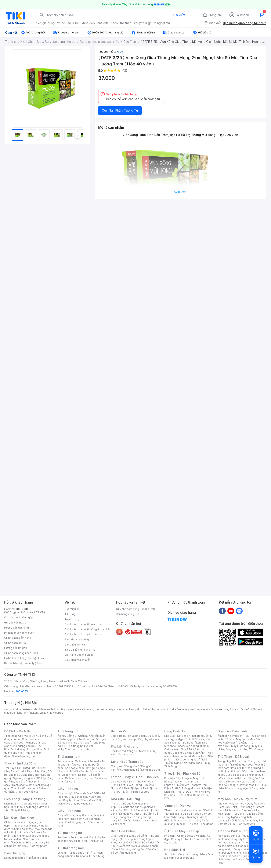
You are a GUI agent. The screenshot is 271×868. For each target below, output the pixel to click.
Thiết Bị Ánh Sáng (242, 807)
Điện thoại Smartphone (18, 804)
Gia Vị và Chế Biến (129, 842)
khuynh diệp (143, 23)
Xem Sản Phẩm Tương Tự (120, 110)
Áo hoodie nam (74, 768)
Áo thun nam (65, 761)
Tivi (227, 746)
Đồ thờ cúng (125, 820)
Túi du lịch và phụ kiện (132, 736)
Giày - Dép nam (69, 811)
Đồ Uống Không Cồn (133, 849)
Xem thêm (180, 192)
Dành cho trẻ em (22, 785)
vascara (9, 709)
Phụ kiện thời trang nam (134, 753)
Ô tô (185, 839)
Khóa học (196, 810)
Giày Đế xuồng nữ (81, 804)
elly (111, 709)
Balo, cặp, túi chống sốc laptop (135, 737)
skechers (129, 709)
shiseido (10, 713)
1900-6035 (21, 609)
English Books (185, 858)
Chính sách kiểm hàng (18, 638)
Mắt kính (144, 751)
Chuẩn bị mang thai (24, 756)
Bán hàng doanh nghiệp (79, 655)
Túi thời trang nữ (70, 833)
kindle (172, 709)
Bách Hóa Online (123, 831)
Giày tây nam (84, 815)
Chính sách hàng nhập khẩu (21, 653)
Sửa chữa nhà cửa (129, 807)
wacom (194, 709)
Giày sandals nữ (79, 797)
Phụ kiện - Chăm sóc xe (179, 836)
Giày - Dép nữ (68, 789)
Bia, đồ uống (18, 782)
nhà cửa (103, 23)
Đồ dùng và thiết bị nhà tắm (136, 814)
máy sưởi (223, 836)
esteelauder (31, 709)
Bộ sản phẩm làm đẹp (27, 844)
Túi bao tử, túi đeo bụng (90, 856)
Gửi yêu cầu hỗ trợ (15, 623)
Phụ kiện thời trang (125, 746)
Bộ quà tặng (129, 853)
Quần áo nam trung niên (80, 778)
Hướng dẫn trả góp (16, 648)
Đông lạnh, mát (30, 775)
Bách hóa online (183, 753)
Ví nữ (97, 837)
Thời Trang (197, 736)
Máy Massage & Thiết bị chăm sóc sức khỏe (28, 831)
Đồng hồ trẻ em (151, 770)
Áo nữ (61, 736)
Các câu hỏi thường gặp (19, 617)
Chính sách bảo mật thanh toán (84, 624)
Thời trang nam (69, 757)
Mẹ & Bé (187, 749)
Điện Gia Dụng (15, 853)
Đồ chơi (42, 736)
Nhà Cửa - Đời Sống (125, 799)
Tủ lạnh (229, 739)
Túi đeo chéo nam (79, 853)
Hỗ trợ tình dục (35, 842)
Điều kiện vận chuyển (77, 660)
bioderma (101, 709)
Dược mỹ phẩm (38, 846)
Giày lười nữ (89, 800)
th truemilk (47, 709)
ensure (79, 709)
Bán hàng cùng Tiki (128, 614)
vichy (43, 713)
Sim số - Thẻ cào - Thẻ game (195, 824)
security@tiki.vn (34, 663)
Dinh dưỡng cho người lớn (26, 749)
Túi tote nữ (80, 841)
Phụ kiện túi (96, 841)
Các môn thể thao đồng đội (242, 778)
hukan (34, 713)
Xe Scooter (197, 839)
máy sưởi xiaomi (245, 849)
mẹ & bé (73, 23)
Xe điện (200, 836)
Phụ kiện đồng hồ (129, 770)
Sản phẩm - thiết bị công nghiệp (189, 758)
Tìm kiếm (179, 15)
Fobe (120, 51)
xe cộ (61, 23)
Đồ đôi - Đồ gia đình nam (85, 771)
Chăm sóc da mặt (15, 822)
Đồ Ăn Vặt (124, 846)
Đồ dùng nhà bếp (15, 858)
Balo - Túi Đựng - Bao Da (240, 814)
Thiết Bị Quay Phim (239, 820)
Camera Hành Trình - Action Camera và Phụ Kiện (241, 810)
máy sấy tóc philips (244, 839)
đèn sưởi (236, 836)
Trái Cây (9, 768)
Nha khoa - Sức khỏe (187, 820)
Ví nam (62, 853)
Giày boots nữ (72, 800)
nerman (183, 709)
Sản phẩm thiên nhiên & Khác (26, 834)
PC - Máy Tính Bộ (128, 792)
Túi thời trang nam (71, 848)
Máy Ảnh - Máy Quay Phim (237, 799)
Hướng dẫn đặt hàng (17, 628)
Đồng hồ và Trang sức (127, 762)
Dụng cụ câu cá (235, 775)
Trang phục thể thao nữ (232, 761)
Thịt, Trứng (23, 768)
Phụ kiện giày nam (76, 822)
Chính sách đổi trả (15, 643)
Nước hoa (18, 842)
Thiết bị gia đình (37, 858)
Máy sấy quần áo (236, 749)
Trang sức (117, 766)
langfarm (23, 713)
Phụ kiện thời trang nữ (124, 751)
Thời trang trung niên (77, 749)
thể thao (126, 23)
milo (118, 709)
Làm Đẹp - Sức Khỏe (19, 818)
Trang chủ (215, 15)
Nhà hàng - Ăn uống (184, 817)
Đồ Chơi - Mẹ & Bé (17, 731)
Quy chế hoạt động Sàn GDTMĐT (136, 609)
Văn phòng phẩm (195, 854)
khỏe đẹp (88, 23)
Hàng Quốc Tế (175, 731)
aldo (140, 709)
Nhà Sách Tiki (175, 850)
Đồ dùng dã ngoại (242, 765)
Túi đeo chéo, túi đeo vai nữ (75, 837)
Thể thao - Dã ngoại (182, 743)
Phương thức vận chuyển (19, 633)
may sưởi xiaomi (236, 846)
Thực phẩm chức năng (25, 826)
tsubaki (59, 713)
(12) (125, 70)
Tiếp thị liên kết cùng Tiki (80, 650)
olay (227, 709)
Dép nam (77, 819)
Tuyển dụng (72, 619)
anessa (205, 709)
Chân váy (83, 743)
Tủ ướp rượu (256, 749)
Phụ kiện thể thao (242, 768)
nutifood (161, 709)
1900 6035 (21, 691)
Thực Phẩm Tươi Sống (20, 763)
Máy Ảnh (250, 824)
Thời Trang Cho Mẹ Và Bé (20, 736)
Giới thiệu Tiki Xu (75, 645)
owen (69, 709)
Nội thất (129, 810)
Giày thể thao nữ (248, 785)
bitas (257, 709)
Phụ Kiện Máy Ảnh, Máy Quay (235, 804)
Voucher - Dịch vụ (177, 806)
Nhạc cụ (139, 820)
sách (114, 23)
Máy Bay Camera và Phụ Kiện (241, 822)
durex (89, 709)
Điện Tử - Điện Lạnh (232, 731)
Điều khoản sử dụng (77, 639)
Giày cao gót (65, 793)
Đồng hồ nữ (132, 766)
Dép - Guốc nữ (84, 793)
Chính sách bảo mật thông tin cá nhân (88, 629)
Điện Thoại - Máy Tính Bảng (25, 799)
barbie (59, 709)
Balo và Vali (120, 731)
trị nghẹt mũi (162, 23)
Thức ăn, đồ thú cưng (24, 788)
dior (19, 709)
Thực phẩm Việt (36, 771)
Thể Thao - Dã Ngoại (233, 757)
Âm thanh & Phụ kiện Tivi (233, 736)
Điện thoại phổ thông (24, 807)
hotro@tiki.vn (36, 658)
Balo (114, 736)
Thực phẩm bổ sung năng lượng (242, 787)
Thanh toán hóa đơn (176, 810)
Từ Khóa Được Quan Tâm (236, 831)
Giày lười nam (66, 815)
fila (50, 713)
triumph (149, 709)
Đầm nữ (71, 736)
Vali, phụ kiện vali (148, 739)
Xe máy (176, 839)
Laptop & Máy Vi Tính (193, 756)
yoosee (217, 709)
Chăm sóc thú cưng (123, 836)
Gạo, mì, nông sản (24, 778)
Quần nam (81, 761)
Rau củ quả (18, 771)
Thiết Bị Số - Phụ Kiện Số (182, 773)
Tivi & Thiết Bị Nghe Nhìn (186, 761)
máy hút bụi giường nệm (240, 851)
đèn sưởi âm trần (235, 859)
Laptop (145, 792)
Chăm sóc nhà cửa (27, 792)
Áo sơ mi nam (82, 765)
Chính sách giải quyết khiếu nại (83, 634)
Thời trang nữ (68, 731)
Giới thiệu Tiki (73, 609)
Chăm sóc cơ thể (23, 829)
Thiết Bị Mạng (132, 788)
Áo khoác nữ (86, 739)
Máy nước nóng (241, 746)
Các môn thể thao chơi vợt (241, 780)
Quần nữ (83, 736)
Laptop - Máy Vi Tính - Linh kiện (135, 777)
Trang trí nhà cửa (121, 804)
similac (236, 709)
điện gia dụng (45, 23)
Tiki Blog (70, 614)
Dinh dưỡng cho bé (23, 746)
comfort (247, 709)
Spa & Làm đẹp (190, 814)
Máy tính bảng (21, 810)
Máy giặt (230, 743)
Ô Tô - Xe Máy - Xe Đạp (182, 831)
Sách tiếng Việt (173, 854)
